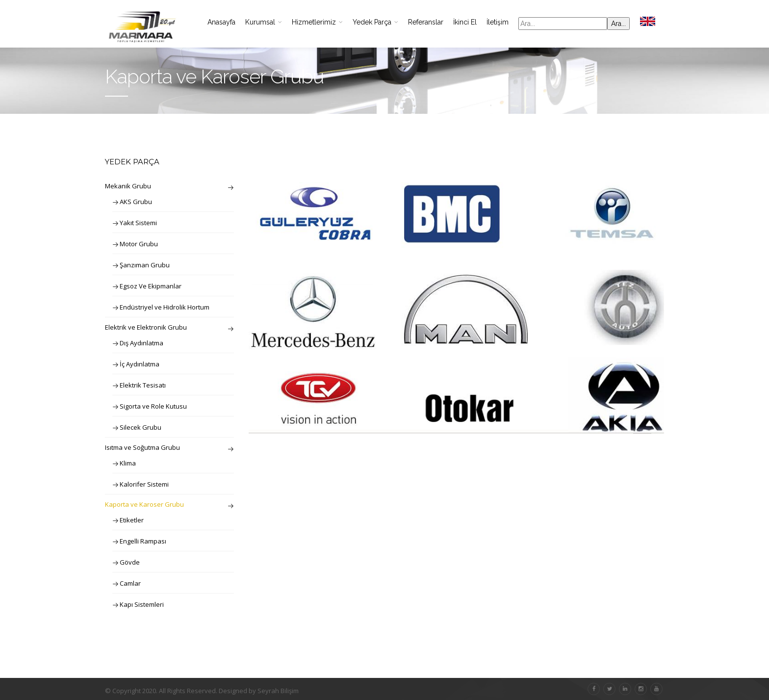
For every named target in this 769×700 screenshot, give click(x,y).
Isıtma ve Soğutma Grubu (142, 447)
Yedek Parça (375, 22)
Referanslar (426, 22)
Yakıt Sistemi (138, 223)
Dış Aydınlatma (141, 343)
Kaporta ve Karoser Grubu (144, 504)
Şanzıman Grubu (145, 265)
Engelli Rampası (143, 541)
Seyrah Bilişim (278, 691)
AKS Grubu (136, 202)
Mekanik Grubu (128, 186)
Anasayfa (221, 22)
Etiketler (132, 520)
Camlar (130, 583)
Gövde (130, 562)
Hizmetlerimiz (317, 22)
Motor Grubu (139, 244)
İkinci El (465, 22)
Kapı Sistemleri (142, 604)
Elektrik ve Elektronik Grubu (146, 327)
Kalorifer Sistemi (144, 484)
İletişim (498, 22)
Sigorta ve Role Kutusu (153, 406)
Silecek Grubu (141, 427)
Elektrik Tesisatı (143, 385)
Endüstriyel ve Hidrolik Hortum (165, 307)
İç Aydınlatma (140, 364)
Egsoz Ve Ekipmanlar (151, 286)
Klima (128, 463)
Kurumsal (264, 22)
